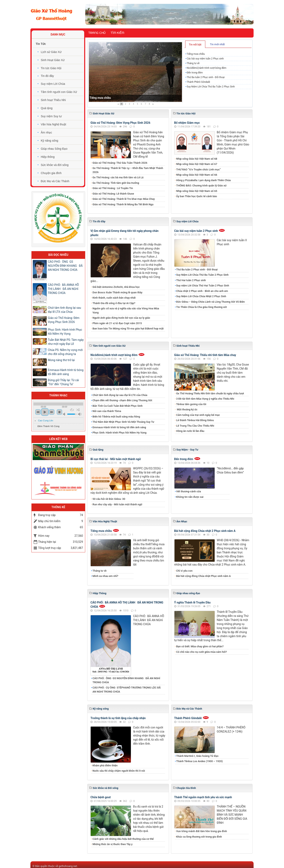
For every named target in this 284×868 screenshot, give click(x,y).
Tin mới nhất (217, 44)
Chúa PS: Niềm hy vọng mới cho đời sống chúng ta (65, 352)
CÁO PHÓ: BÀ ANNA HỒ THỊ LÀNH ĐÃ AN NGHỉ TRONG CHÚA (63, 289)
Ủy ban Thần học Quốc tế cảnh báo (197, 196)
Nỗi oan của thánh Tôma (107, 411)
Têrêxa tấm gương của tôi (191, 404)
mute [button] (65, 414)
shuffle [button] (78, 410)
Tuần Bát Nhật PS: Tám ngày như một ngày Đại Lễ (66, 342)
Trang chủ (97, 33)
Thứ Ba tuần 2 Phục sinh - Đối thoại (206, 77)
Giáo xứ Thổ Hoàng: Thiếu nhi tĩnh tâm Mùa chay (205, 355)
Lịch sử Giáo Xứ (51, 52)
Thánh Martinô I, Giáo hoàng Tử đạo (197, 756)
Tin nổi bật (195, 45)
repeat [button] (72, 410)
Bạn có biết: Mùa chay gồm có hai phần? (200, 646)
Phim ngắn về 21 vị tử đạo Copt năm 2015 (117, 323)
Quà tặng (47, 108)
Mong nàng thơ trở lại (61, 360)
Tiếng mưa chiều (100, 98)
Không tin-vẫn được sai (190, 497)
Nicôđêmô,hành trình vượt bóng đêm (206, 68)
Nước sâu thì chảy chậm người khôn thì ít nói (119, 771)
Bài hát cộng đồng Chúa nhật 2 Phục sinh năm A (205, 531)
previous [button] (38, 412)
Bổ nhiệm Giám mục (187, 123)
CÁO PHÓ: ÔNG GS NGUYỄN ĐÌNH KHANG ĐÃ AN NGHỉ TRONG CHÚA (126, 680)
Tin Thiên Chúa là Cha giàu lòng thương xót (202, 307)
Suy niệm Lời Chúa (53, 84)
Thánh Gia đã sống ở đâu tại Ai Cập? (114, 303)
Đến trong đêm (195, 73)
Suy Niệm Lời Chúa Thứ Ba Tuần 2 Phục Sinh (211, 87)
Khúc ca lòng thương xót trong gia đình (199, 837)
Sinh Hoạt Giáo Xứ (53, 60)
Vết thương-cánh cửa (189, 491)
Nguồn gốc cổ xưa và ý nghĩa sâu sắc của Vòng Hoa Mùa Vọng (126, 310)
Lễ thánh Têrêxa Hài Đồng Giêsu (195, 420)
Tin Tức (41, 44)
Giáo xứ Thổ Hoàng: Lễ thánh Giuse (113, 194)
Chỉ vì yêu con (184, 571)
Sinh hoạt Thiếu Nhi (53, 100)
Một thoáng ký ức (187, 409)
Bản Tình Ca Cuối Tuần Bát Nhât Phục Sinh (118, 406)
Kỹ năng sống (49, 141)
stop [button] (59, 412)
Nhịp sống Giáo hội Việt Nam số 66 (197, 175)
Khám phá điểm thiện (105, 765)
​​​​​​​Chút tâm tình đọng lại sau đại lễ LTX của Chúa (120, 395)
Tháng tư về (193, 63)
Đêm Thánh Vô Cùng (48, 426)
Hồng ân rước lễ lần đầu (190, 431)
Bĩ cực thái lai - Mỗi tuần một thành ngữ (116, 459)
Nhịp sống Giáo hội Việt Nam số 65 (197, 191)
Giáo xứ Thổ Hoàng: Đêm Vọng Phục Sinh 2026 (120, 123)
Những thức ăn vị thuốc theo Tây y (112, 844)
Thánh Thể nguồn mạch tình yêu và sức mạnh (203, 797)
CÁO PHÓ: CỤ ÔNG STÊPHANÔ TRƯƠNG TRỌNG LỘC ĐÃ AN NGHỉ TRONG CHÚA (127, 690)
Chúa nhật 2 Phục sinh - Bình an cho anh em (202, 291)
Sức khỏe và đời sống (55, 165)
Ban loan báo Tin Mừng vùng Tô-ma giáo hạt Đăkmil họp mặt (128, 329)
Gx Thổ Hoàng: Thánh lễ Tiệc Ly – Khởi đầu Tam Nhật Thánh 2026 (128, 170)
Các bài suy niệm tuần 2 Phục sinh (205, 59)
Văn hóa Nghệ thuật (53, 124)
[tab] (195, 44)
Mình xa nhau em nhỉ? (105, 576)
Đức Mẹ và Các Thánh (55, 181)
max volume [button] (80, 414)
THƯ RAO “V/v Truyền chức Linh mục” (199, 169)
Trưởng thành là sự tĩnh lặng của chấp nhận (118, 718)
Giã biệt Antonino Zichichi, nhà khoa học (116, 287)
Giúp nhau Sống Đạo (54, 149)
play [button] (45, 412)
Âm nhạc (46, 132)
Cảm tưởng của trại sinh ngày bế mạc (198, 415)
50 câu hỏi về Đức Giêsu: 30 (109, 499)
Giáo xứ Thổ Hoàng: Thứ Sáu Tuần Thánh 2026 (120, 163)
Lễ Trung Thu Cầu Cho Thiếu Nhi (195, 426)
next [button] (52, 412)
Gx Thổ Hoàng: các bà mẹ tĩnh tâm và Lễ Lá (118, 177)
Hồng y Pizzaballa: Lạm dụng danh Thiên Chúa (204, 180)
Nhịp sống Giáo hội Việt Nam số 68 (197, 159)
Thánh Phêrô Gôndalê (198, 82)
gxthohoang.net (68, 866)
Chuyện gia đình (51, 173)
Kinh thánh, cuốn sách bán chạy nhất (114, 298)
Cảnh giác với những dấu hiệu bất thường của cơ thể (124, 839)
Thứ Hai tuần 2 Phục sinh (191, 280)
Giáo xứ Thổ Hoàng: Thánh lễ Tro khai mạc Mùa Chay (124, 199)
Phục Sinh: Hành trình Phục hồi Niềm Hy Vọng (119, 433)
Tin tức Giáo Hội (51, 68)
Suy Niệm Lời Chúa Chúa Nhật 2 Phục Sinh (201, 296)
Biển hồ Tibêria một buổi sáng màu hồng (116, 417)
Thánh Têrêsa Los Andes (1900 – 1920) (200, 761)
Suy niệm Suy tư (51, 116)
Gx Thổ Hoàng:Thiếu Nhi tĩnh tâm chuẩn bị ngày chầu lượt (210, 393)
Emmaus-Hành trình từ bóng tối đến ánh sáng (119, 427)
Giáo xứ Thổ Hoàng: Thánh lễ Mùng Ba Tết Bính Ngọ (123, 204)
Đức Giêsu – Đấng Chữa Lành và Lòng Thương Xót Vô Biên (211, 302)
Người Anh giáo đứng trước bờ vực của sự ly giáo (121, 318)
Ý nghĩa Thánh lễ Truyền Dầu (192, 602)
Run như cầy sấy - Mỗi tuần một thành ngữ (117, 504)
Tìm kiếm (117, 33)
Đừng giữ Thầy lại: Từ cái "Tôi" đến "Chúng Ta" (63, 382)
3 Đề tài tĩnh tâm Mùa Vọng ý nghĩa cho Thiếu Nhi (205, 399)
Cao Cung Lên (46, 421)
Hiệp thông (48, 157)
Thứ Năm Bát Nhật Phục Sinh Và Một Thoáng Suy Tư (123, 422)
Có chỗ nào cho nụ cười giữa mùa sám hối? (202, 652)
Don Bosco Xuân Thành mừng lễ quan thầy (117, 292)
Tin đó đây (47, 76)
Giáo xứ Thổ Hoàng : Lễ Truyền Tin (113, 188)
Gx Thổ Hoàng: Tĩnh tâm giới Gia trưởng (116, 183)
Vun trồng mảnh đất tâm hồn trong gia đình (202, 831)
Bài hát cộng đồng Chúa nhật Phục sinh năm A (204, 576)
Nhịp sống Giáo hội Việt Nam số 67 (197, 164)
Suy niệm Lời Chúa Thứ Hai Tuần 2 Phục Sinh (203, 286)
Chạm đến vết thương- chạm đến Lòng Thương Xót (122, 400)
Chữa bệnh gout (101, 797)
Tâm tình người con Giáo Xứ (59, 92)
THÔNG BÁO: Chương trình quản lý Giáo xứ (201, 186)
